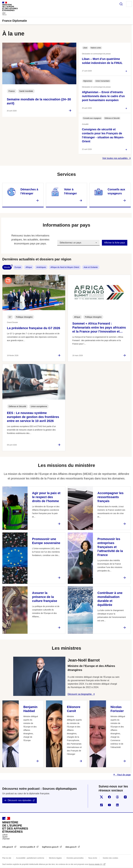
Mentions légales (55, 858)
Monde (7, 267)
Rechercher (121, 4)
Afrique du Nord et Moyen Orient (65, 267)
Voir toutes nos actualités (115, 158)
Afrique (29, 267)
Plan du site (7, 858)
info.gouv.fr (8, 847)
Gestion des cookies (110, 858)
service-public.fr (28, 847)
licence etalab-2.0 (96, 864)
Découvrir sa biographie (80, 694)
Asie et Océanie (91, 267)
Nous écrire (93, 858)
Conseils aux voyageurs (116, 191)
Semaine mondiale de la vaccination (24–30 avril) (39, 101)
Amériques (41, 267)
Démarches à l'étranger (29, 191)
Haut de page (124, 775)
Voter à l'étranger (70, 191)
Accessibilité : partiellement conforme (30, 858)
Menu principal (129, 4)
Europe (18, 267)
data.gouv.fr (71, 847)
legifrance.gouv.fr (51, 847)
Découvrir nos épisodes (20, 800)
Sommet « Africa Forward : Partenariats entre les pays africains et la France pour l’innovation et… (99, 327)
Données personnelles (75, 858)
